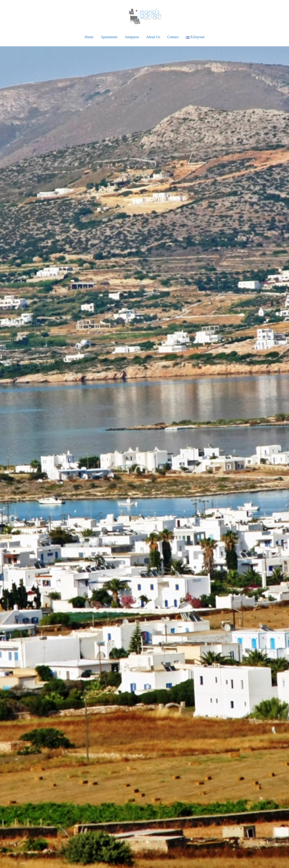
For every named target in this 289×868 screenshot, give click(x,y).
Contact (173, 37)
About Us (153, 37)
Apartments (109, 37)
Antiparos (132, 37)
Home (89, 37)
